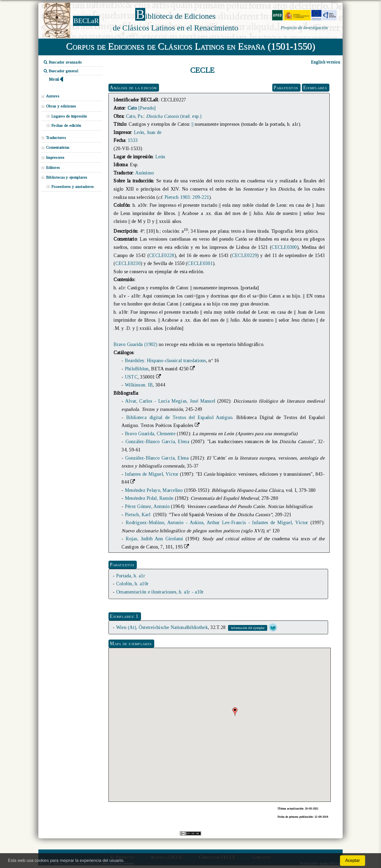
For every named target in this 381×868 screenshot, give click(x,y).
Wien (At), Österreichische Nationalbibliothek (162, 627)
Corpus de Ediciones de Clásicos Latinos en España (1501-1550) (191, 46)
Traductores (56, 138)
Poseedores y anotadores (72, 187)
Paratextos (286, 88)
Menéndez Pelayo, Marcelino (154, 490)
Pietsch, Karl (138, 515)
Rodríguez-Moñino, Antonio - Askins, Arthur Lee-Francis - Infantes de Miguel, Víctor (217, 523)
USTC (131, 377)
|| (192, 124)
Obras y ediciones (61, 106)
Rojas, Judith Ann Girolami (154, 539)
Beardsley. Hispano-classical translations (165, 361)
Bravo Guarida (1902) (135, 344)
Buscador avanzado (63, 62)
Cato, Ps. (135, 116)
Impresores (55, 158)
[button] (235, 712)
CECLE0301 (200, 263)
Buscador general (61, 71)
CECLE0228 (162, 255)
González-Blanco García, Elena (157, 442)
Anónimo (144, 173)
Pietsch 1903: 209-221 (187, 197)
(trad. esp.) (174, 116)
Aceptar (353, 860)
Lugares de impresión (69, 116)
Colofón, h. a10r (132, 584)
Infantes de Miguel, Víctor (152, 474)
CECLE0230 (128, 263)
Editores (53, 168)
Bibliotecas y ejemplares (67, 177)
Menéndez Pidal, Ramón (149, 498)
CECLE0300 (284, 247)
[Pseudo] (142, 108)
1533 (133, 140)
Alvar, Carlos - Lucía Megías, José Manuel (170, 401)
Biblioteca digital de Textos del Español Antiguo (179, 417)
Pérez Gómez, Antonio (147, 506)
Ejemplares (315, 88)
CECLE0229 (244, 255)
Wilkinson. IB (139, 385)
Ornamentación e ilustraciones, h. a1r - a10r (160, 592)
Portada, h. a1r (131, 576)
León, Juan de (148, 132)
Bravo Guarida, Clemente (150, 434)
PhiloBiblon (137, 369)
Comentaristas (58, 147)
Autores (53, 96)
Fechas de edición (66, 125)
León (160, 157)
